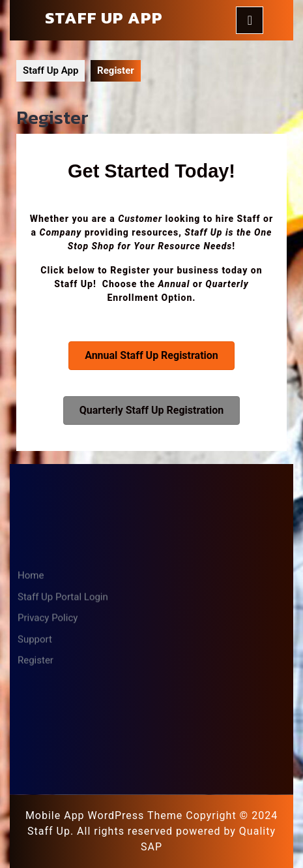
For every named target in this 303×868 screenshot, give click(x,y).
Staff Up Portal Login (63, 739)
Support (35, 781)
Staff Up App (104, 18)
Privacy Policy (48, 760)
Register (36, 802)
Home (31, 717)
